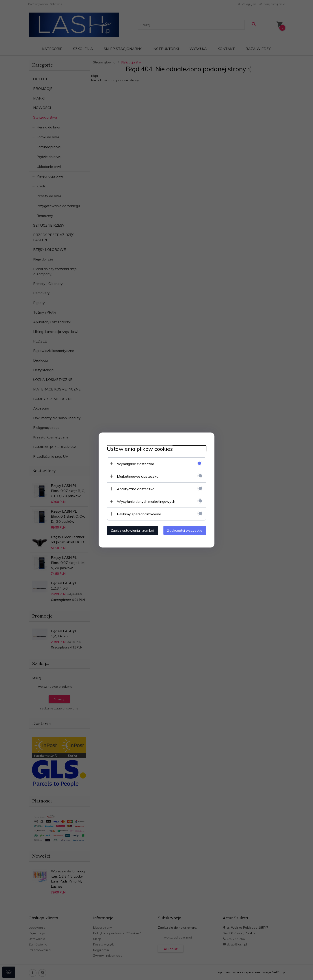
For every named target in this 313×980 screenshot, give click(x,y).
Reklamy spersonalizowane (137, 514)
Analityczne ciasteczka (134, 489)
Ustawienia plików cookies (138, 449)
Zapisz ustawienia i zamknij (131, 530)
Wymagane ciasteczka (134, 464)
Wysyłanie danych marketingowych (144, 501)
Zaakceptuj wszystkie (187, 530)
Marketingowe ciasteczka (136, 476)
